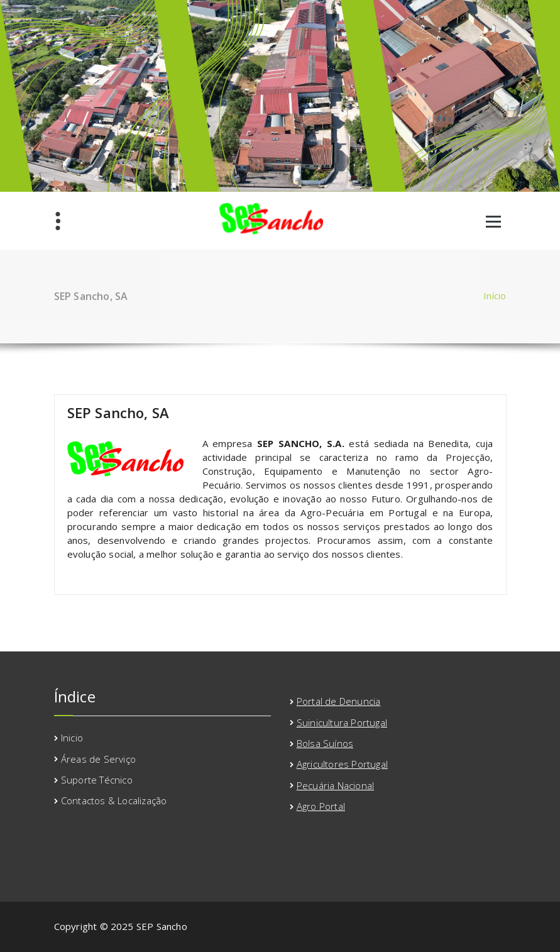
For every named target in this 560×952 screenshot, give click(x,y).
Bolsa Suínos (325, 743)
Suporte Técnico (97, 780)
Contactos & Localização (114, 800)
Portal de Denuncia (339, 701)
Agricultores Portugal (342, 764)
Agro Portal (321, 806)
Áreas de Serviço (98, 759)
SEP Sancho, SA (118, 412)
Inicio (72, 738)
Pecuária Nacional (335, 785)
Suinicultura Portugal (342, 722)
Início (495, 296)
